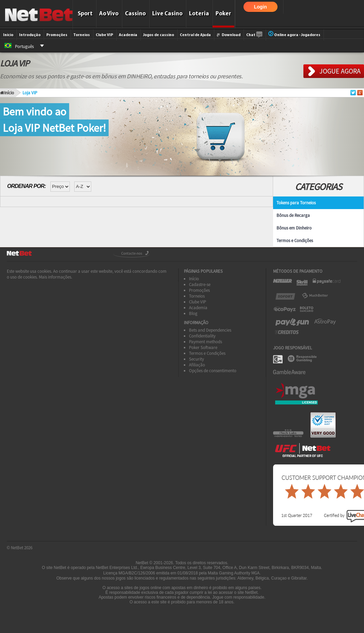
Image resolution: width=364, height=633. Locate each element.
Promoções (57, 35)
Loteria (199, 14)
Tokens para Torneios (296, 203)
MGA (255, 573)
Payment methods (205, 342)
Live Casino (167, 14)
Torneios (82, 35)
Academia (128, 35)
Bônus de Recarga (293, 215)
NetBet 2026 (22, 548)
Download (228, 35)
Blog (193, 313)
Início (8, 35)
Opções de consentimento (213, 371)
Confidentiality (202, 336)
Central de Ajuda (195, 35)
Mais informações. (56, 277)
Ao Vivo (109, 14)
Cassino (135, 14)
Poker (223, 14)
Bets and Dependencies (210, 330)
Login (260, 7)
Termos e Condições (295, 241)
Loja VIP (30, 93)
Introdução (30, 35)
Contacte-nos (132, 253)
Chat (254, 35)
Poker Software (203, 347)
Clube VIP (104, 35)
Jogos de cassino (159, 35)
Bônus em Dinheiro (294, 228)
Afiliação (197, 365)
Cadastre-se (200, 284)
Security (196, 359)
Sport (85, 14)
